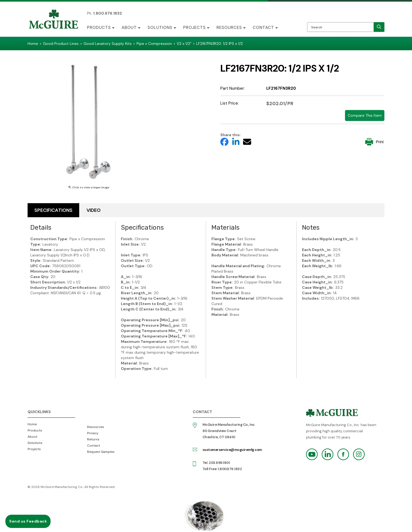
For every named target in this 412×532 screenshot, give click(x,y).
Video (94, 210)
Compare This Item (365, 115)
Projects (195, 28)
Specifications (53, 210)
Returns (93, 439)
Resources (229, 28)
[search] (379, 27)
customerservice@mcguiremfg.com (232, 450)
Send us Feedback (28, 521)
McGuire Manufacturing (54, 20)
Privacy (93, 433)
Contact (263, 28)
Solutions (160, 28)
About (129, 28)
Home (32, 424)
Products (99, 28)
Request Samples (101, 452)
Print (374, 142)
